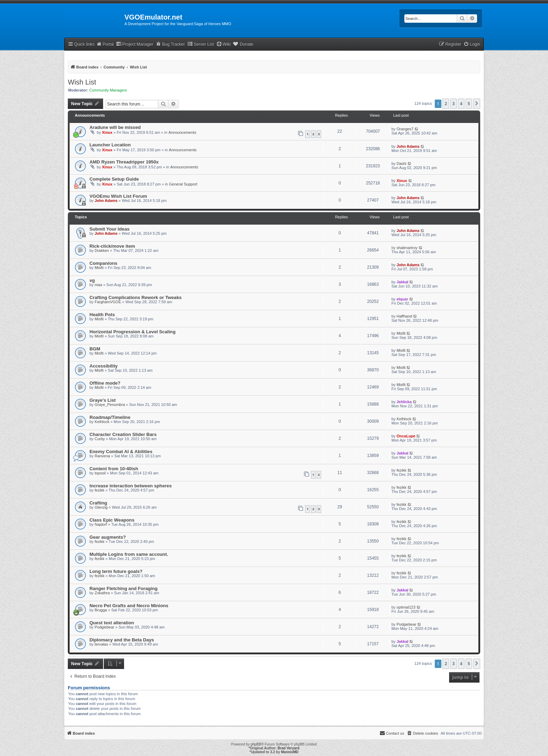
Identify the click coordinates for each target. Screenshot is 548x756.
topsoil (100, 473)
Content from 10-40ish (114, 469)
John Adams (408, 146)
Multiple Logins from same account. (129, 554)
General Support (183, 184)
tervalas (102, 644)
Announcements (182, 132)
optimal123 (406, 607)
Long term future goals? (116, 571)
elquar (402, 299)
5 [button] (469, 104)
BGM (95, 349)
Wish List (82, 82)
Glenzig (101, 507)
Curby (100, 439)
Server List (201, 44)
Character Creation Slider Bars (123, 434)
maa (98, 285)
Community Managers (108, 90)
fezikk (402, 470)
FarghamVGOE (108, 302)
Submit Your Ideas (110, 229)
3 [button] (453, 104)
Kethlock (102, 422)
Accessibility (104, 366)
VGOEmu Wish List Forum (118, 196)
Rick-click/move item (112, 246)
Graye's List (103, 400)
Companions (103, 263)
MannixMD (290, 752)
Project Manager (135, 44)
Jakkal (403, 282)
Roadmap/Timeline (110, 417)
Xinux (107, 132)
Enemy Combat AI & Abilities (121, 452)
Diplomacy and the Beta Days (122, 640)
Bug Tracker (170, 44)
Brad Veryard (288, 748)
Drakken (102, 250)
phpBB (256, 744)
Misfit (99, 268)
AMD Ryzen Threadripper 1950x (124, 162)
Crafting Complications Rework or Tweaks (136, 297)
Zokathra (102, 593)
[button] (477, 104)
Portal (105, 44)
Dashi (402, 163)
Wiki (223, 44)
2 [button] (446, 104)
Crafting (98, 503)
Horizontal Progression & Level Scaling (132, 332)
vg (92, 280)
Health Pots (102, 315)
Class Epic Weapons (112, 520)
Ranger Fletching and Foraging (124, 588)
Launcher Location (110, 145)
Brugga (101, 610)
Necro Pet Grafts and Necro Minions (129, 606)
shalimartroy (407, 248)
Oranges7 (405, 129)
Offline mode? (105, 383)
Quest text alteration (112, 623)
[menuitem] (472, 45)
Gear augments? (108, 537)
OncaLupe (406, 436)
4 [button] (461, 104)
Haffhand (404, 316)
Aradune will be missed (115, 127)
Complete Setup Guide (114, 179)
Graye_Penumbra (110, 405)
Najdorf (101, 524)
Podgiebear (104, 627)
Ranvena (102, 456)
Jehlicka (404, 402)
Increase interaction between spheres (131, 486)
